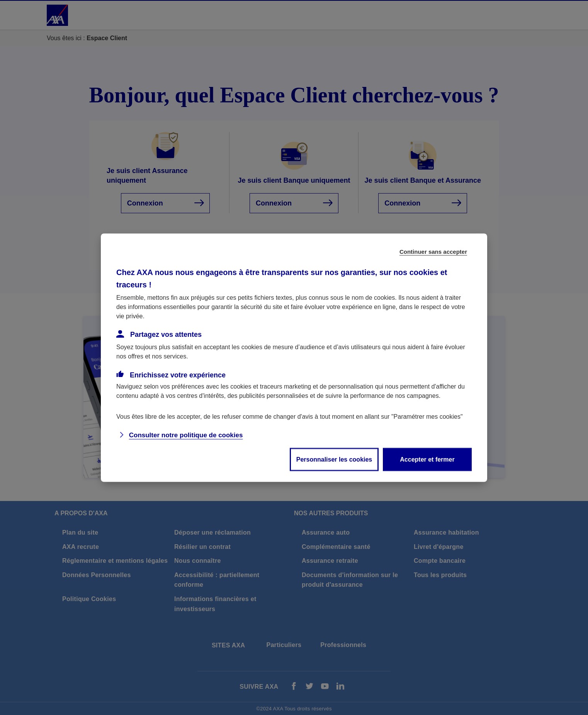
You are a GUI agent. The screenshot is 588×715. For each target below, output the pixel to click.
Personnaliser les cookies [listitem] (334, 459)
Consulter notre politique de (186, 435)
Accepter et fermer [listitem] (427, 459)
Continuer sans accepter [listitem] (433, 251)
